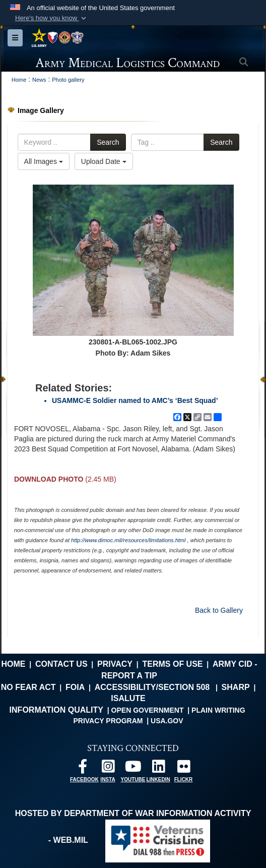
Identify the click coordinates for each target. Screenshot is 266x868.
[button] (52, 18)
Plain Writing (218, 710)
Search (108, 142)
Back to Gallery (219, 610)
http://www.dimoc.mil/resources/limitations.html (128, 540)
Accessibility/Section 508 (152, 687)
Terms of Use (173, 664)
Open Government (148, 710)
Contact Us (61, 664)
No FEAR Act (28, 687)
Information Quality (56, 710)
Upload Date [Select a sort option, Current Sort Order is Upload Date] (104, 161)
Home (13, 664)
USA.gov (167, 721)
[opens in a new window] (83, 769)
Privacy (115, 664)
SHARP (236, 687)
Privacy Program (108, 721)
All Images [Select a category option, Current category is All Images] (44, 161)
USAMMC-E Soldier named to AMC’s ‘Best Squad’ (135, 400)
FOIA (75, 687)
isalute (128, 698)
